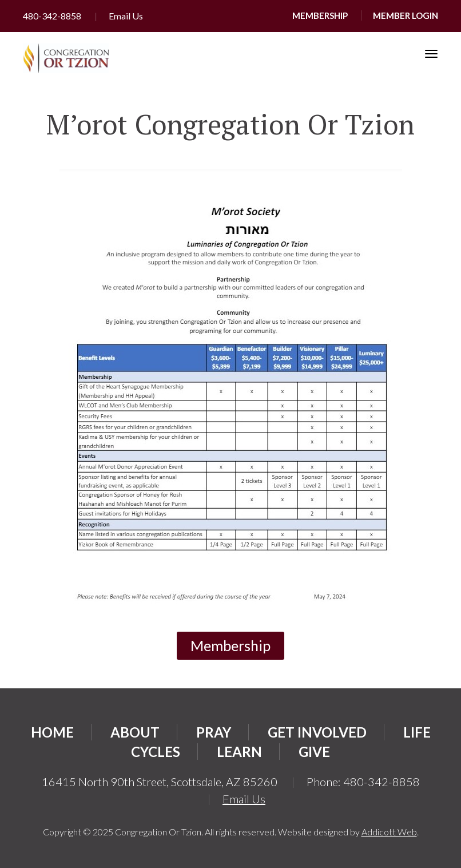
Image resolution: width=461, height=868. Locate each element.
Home (52, 732)
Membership (320, 15)
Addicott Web (389, 832)
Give (314, 752)
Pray (214, 732)
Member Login (406, 15)
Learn (239, 752)
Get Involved (317, 732)
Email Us (126, 16)
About (135, 732)
